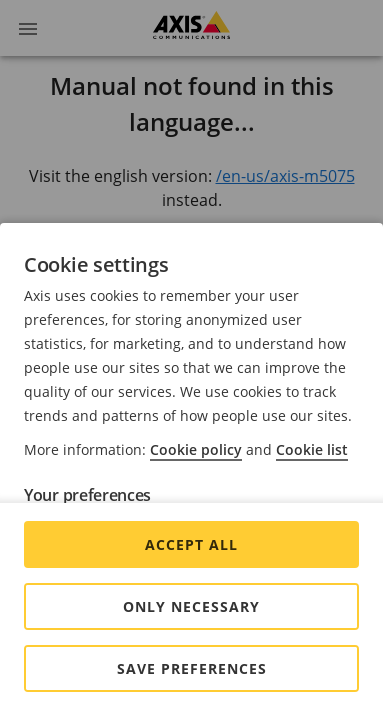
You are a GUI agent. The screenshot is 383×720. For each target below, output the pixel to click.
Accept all (191, 544)
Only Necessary (191, 606)
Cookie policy (196, 449)
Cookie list (312, 449)
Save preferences (192, 668)
